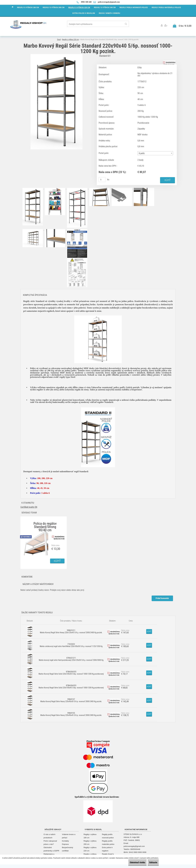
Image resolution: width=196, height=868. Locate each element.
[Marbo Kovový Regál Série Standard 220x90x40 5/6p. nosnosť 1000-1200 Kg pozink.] (56, 54)
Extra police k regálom (107, 848)
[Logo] (29, 24)
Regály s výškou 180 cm (90, 835)
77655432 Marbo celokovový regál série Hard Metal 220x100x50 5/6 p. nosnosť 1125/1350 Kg (71, 644)
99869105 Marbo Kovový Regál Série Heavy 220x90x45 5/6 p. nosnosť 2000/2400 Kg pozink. (71, 713)
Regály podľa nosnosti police (108, 835)
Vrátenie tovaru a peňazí (69, 835)
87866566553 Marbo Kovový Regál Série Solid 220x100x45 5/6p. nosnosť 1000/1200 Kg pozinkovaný (71, 685)
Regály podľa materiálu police (108, 841)
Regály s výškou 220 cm (71, 38)
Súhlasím (151, 862)
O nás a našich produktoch (49, 835)
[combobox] (155, 152)
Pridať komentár (162, 597)
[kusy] (102, 178)
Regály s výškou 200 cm (90, 841)
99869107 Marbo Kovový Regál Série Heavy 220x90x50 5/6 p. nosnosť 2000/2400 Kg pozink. (71, 699)
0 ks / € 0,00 (185, 24)
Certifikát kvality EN (29, 506)
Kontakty (65, 840)
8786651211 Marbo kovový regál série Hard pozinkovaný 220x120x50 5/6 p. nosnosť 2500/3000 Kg (71, 658)
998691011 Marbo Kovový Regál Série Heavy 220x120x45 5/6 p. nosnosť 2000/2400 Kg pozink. (71, 630)
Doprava (65, 843)
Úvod (59, 38)
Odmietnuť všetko (132, 862)
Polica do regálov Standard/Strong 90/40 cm (45, 523)
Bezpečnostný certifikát (68, 848)
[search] (126, 24)
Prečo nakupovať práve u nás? (50, 841)
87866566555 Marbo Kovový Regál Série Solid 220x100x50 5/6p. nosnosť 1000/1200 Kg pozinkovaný (71, 672)
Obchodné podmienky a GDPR (51, 848)
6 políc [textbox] (142, 152)
